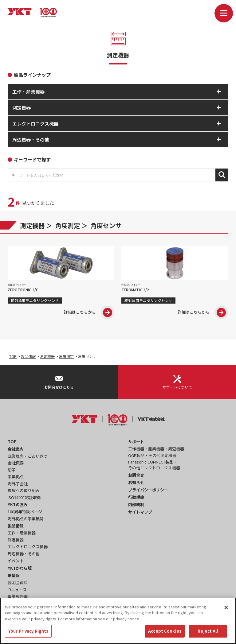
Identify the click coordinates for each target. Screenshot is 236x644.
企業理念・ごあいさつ (28, 456)
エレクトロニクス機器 (28, 547)
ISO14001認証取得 (24, 497)
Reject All (208, 634)
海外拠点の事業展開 (26, 519)
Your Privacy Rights (28, 634)
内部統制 (136, 504)
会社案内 (16, 449)
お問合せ (136, 475)
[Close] (226, 610)
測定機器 (32, 225)
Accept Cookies (165, 634)
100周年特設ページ (25, 512)
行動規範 (136, 497)
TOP (13, 356)
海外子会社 (18, 484)
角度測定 (68, 225)
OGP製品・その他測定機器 (152, 455)
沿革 (12, 470)
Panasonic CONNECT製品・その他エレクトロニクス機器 (154, 465)
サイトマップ (140, 512)
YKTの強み (18, 504)
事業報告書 (18, 596)
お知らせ (136, 482)
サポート (136, 442)
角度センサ (106, 225)
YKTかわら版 (20, 568)
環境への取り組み (24, 490)
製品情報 (28, 356)
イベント (16, 561)
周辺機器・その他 (24, 554)
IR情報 (14, 575)
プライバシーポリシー (148, 490)
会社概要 (16, 463)
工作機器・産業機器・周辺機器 (156, 449)
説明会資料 (18, 582)
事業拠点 (16, 477)
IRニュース (17, 590)
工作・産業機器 (22, 533)
